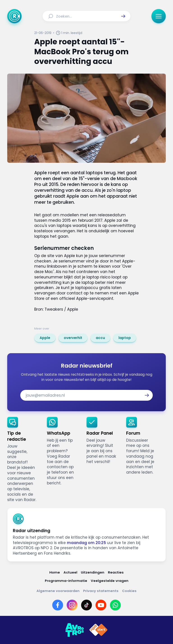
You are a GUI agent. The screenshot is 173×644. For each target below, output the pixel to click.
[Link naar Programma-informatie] (66, 581)
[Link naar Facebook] (58, 605)
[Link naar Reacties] (116, 572)
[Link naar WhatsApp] (115, 605)
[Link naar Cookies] (129, 591)
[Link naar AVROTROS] (75, 630)
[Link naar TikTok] (86, 605)
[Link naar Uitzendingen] (93, 572)
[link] (45, 338)
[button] (123, 16)
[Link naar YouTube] (101, 605)
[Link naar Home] (55, 572)
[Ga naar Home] (14, 16)
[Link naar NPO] (98, 630)
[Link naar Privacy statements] (101, 591)
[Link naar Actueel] (70, 572)
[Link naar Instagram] (72, 605)
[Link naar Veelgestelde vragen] (110, 581)
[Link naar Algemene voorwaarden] (58, 591)
